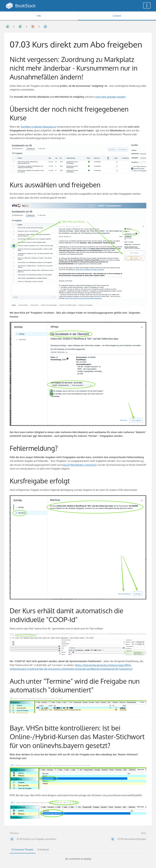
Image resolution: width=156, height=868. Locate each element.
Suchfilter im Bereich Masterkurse (38, 127)
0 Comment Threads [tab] (22, 850)
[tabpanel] (78, 859)
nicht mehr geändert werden (110, 97)
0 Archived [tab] (43, 850)
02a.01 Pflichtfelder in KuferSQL (79, 465)
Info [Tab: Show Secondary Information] (39, 16)
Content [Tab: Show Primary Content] (117, 16)
